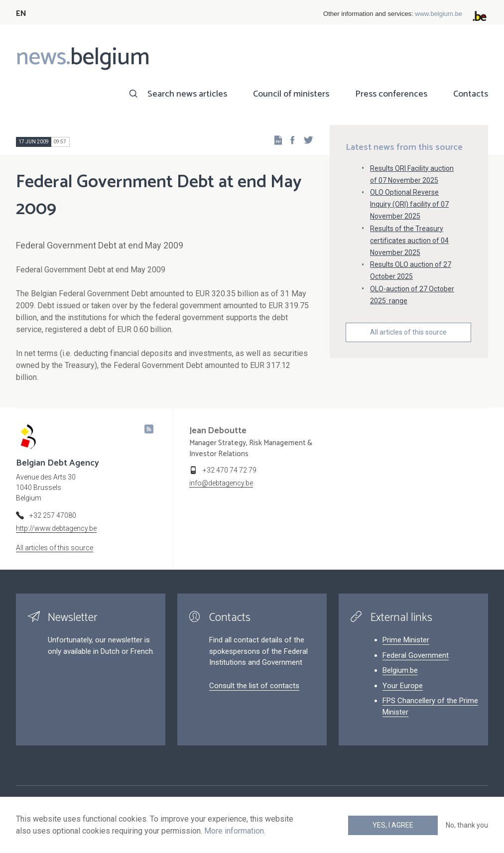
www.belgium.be (439, 14)
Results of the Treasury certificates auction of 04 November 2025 (409, 241)
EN (21, 14)
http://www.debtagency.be (56, 528)
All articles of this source (408, 332)
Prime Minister (406, 640)
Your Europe (403, 686)
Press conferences (391, 94)
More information (234, 831)
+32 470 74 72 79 (230, 470)
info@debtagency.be (221, 483)
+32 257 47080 (53, 515)
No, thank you (467, 825)
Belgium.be (400, 670)
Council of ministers (291, 94)
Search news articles (187, 94)
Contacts (471, 94)
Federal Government (416, 655)
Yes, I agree (393, 825)
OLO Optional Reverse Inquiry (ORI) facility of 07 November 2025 (409, 204)
